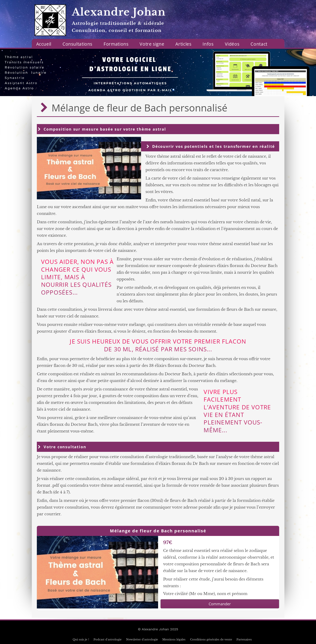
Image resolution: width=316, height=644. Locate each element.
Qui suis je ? (81, 639)
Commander (220, 604)
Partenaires (244, 639)
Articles (183, 44)
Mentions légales (174, 639)
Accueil (44, 44)
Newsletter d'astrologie (142, 639)
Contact (259, 44)
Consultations (77, 44)
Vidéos (232, 44)
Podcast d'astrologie (107, 639)
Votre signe (152, 44)
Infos (208, 44)
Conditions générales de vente (211, 639)
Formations (116, 44)
